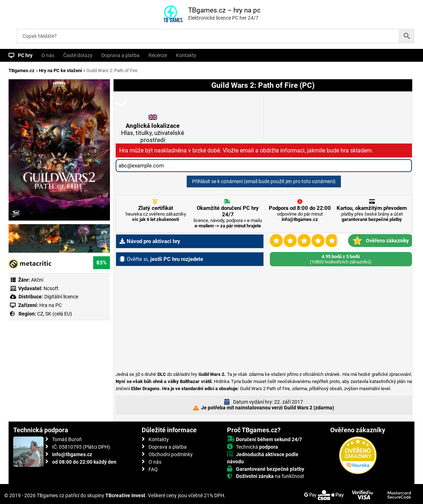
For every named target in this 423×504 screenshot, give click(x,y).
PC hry (25, 55)
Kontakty (186, 55)
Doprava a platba (120, 55)
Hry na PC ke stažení (61, 70)
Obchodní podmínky (171, 454)
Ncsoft (51, 288)
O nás (48, 55)
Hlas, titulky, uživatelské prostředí (153, 133)
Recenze (158, 55)
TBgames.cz (22, 70)
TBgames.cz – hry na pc (224, 10)
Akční (37, 280)
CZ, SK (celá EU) (55, 314)
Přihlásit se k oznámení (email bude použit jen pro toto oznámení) (264, 181)
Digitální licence (61, 297)
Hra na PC (50, 305)
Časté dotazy (78, 55)
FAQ (153, 469)
